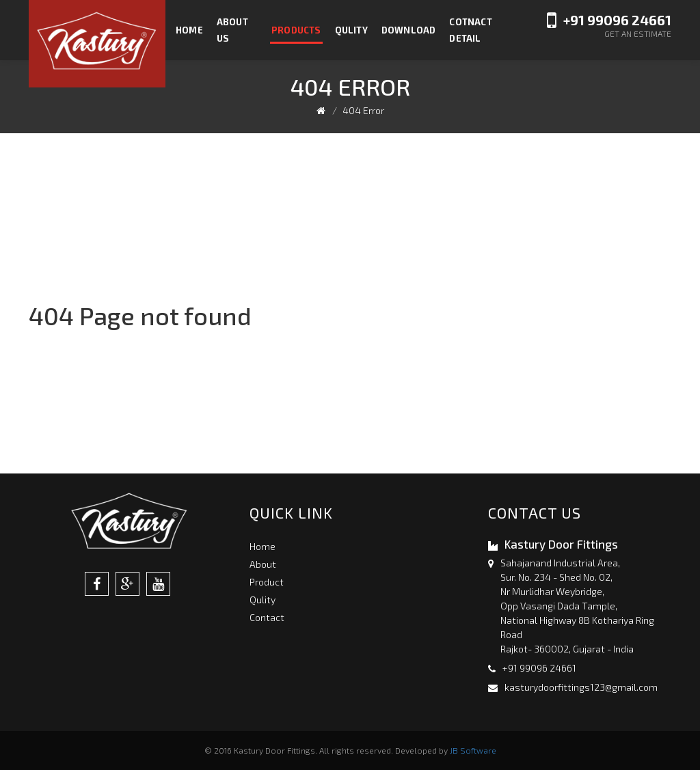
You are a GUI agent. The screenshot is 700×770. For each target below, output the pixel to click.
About (263, 564)
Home (189, 30)
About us (232, 30)
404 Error (363, 110)
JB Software (473, 750)
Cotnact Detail (470, 30)
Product (267, 582)
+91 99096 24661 (617, 20)
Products (296, 30)
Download (409, 30)
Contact (267, 617)
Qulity (351, 30)
